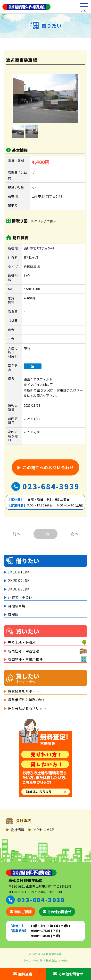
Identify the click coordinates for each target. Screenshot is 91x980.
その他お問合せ (57, 912)
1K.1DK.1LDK (19, 572)
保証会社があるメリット (27, 708)
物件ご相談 (21, 912)
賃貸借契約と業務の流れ (27, 700)
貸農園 (13, 614)
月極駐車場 (17, 606)
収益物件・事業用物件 (25, 659)
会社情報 (17, 830)
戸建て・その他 (20, 597)
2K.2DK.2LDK (19, 580)
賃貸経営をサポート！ (25, 691)
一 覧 (46, 537)
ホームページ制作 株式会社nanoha (45, 960)
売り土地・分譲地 (22, 642)
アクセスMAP (44, 830)
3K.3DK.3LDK (19, 589)
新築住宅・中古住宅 (24, 651)
